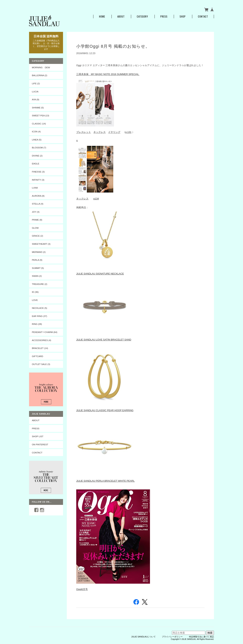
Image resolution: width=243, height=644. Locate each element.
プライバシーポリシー (172, 637)
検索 (210, 633)
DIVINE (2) (37, 156)
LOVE (35, 300)
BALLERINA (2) (40, 75)
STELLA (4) (38, 204)
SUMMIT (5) (38, 268)
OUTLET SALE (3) (41, 364)
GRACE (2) (37, 236)
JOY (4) (36, 212)
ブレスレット (84, 132)
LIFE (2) (36, 83)
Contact (203, 16)
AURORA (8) (38, 196)
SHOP (183, 16)
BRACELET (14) (40, 348)
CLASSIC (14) (39, 124)
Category (142, 16)
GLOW (35, 228)
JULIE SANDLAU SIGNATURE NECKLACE (100, 274)
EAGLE (36, 164)
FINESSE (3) (38, 172)
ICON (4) (36, 131)
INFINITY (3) (38, 180)
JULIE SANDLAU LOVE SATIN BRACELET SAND (104, 340)
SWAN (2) (37, 276)
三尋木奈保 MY (86, 74)
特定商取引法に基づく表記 (201, 637)
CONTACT (37, 453)
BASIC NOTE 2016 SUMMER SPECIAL (117, 74)
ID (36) (35, 292)
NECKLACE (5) (40, 308)
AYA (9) (36, 99)
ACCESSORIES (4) (42, 340)
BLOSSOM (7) (39, 148)
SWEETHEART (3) (41, 244)
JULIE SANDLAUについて (143, 637)
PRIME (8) (37, 220)
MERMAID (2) (39, 252)
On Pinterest (40, 444)
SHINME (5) (38, 108)
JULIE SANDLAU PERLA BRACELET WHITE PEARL (105, 481)
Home (102, 16)
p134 (96, 199)
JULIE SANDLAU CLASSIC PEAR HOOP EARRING (105, 410)
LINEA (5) (37, 140)
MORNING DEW (41, 67)
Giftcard (38, 356)
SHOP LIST (38, 436)
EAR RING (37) (40, 316)
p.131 (128, 132)
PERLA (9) (37, 260)
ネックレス (100, 132)
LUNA (35, 188)
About (121, 16)
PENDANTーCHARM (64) (45, 332)
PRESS (164, 16)
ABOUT (36, 420)
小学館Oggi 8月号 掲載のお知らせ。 (113, 46)
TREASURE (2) (40, 284)
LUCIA (35, 92)
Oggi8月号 (82, 589)
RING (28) (37, 324)
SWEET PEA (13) (40, 115)
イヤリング (114, 132)
